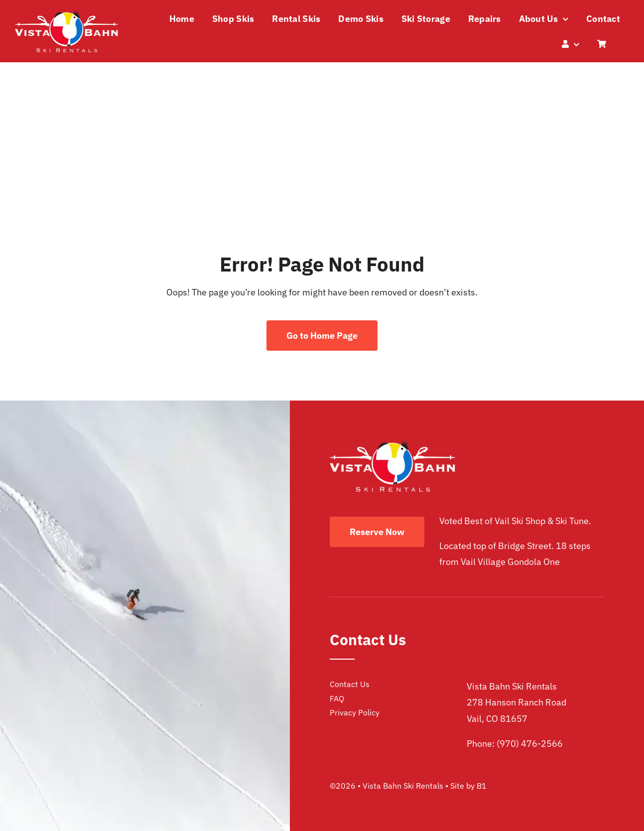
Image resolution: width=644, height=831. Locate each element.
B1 (482, 786)
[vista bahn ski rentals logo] (66, 15)
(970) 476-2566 (530, 744)
